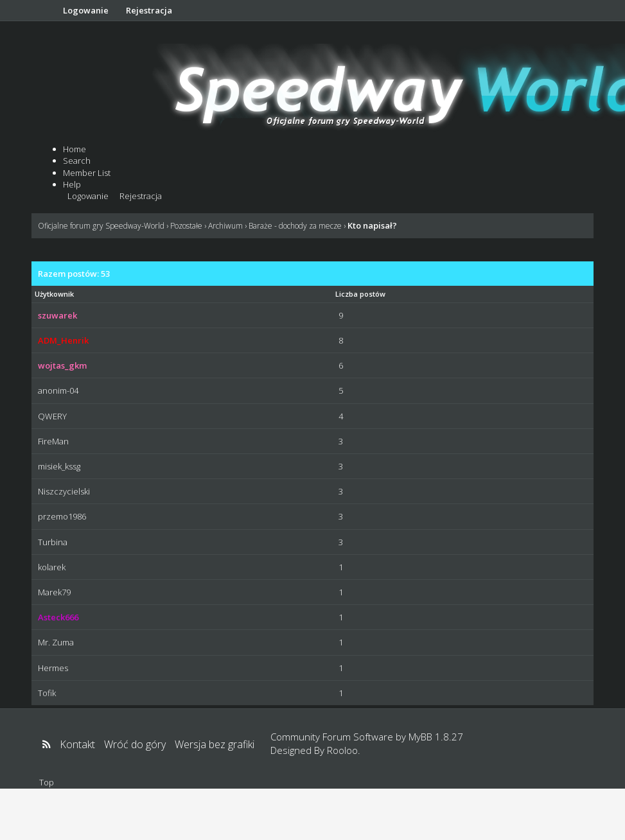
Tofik (47, 693)
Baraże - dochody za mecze (295, 226)
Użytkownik (54, 294)
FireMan (53, 441)
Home (75, 149)
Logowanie (86, 10)
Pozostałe (186, 226)
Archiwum (225, 226)
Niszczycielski (64, 491)
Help (72, 184)
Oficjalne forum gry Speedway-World (101, 226)
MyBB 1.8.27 (436, 737)
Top (47, 782)
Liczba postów (360, 294)
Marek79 (54, 592)
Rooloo (342, 750)
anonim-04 (58, 390)
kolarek (52, 567)
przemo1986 (62, 516)
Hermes (53, 668)
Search (77, 161)
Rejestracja (149, 10)
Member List (87, 173)
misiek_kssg (59, 466)
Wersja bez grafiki (215, 744)
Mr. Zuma (56, 642)
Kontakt (77, 744)
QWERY (52, 416)
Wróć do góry (135, 744)
